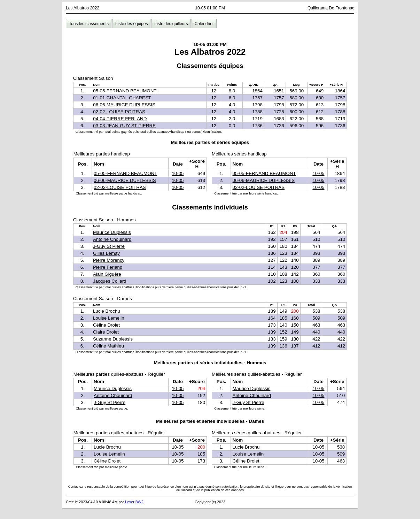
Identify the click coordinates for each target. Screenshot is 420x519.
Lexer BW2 (134, 502)
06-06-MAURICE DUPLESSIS (124, 105)
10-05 (178, 173)
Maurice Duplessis (112, 232)
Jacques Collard (110, 281)
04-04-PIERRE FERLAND (120, 119)
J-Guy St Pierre (109, 246)
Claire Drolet (106, 332)
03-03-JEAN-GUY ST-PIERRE (124, 126)
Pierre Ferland (108, 267)
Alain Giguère (107, 274)
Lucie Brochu (107, 311)
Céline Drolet (106, 325)
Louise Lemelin (109, 318)
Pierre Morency (109, 260)
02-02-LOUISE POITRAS (119, 112)
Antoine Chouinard (112, 239)
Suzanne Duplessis (113, 339)
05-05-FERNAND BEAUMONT (125, 91)
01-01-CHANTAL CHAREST (122, 98)
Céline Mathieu (108, 346)
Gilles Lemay (106, 253)
